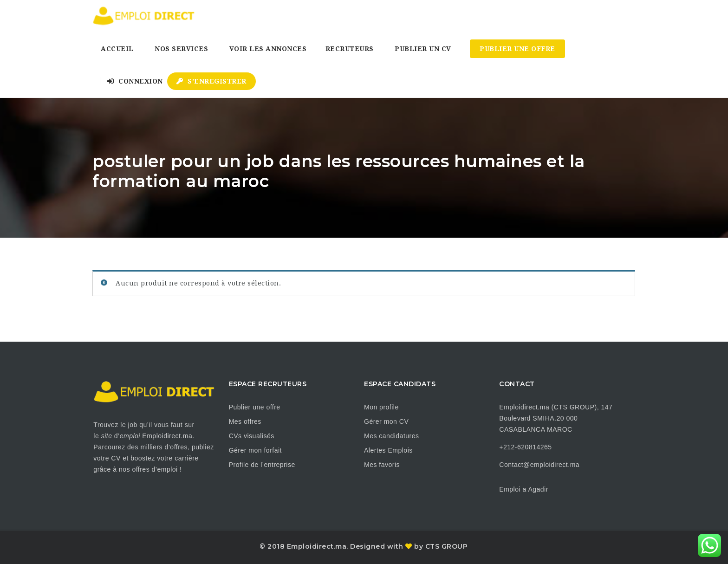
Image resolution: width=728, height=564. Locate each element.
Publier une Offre (517, 49)
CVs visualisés (252, 436)
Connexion (135, 81)
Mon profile (381, 407)
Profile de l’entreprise (262, 465)
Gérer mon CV (386, 421)
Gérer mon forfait (255, 450)
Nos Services (181, 49)
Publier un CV (423, 49)
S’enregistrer (211, 81)
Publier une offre (255, 407)
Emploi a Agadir (524, 489)
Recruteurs (350, 49)
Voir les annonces (268, 49)
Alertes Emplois (388, 450)
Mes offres (245, 421)
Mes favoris (382, 465)
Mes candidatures (392, 436)
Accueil (117, 49)
